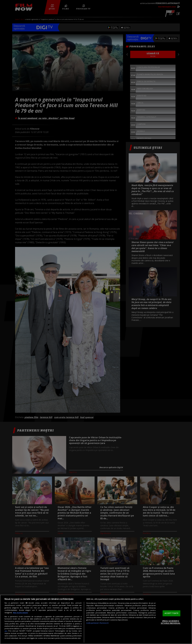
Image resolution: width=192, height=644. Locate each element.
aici (6, 631)
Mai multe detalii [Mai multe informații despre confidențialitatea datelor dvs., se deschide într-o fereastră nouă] (21, 613)
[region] (96, 619)
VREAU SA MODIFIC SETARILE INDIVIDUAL (171, 622)
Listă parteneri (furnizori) (97, 623)
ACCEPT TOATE (172, 613)
